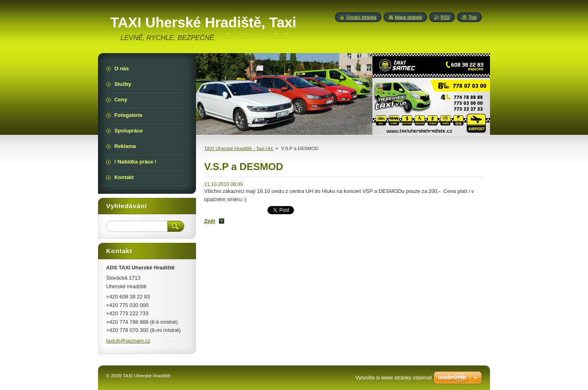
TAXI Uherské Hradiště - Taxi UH (239, 148)
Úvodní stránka (361, 17)
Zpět (210, 221)
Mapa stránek (408, 17)
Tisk (472, 17)
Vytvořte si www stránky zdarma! (394, 378)
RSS (445, 17)
